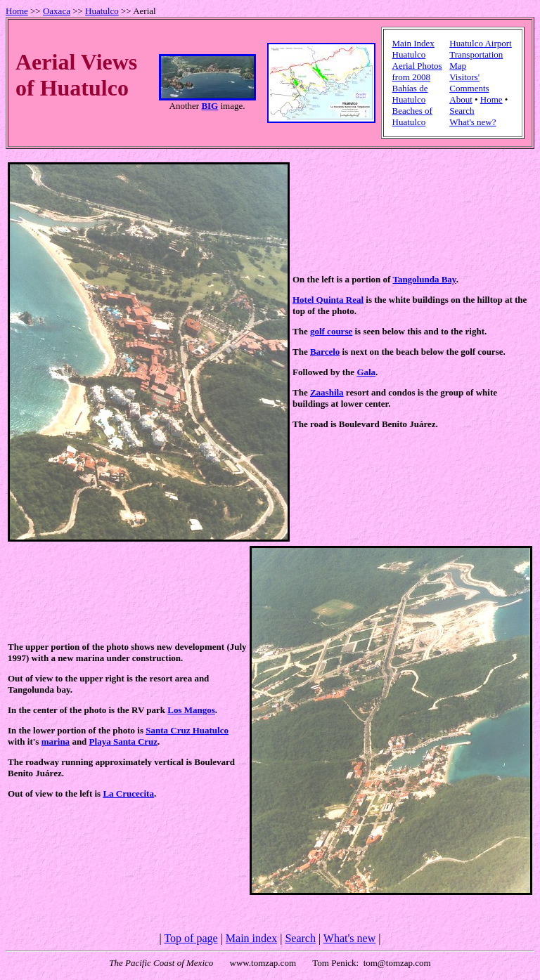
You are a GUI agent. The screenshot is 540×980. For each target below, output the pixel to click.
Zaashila (327, 392)
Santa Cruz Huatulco (187, 730)
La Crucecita (128, 793)
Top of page (191, 938)
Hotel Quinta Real (328, 300)
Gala (366, 372)
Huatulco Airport (480, 43)
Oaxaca (57, 11)
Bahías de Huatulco (410, 94)
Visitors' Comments (469, 83)
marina (56, 741)
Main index (251, 938)
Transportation (476, 54)
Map (458, 66)
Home (17, 11)
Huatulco (102, 11)
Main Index (413, 43)
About (461, 99)
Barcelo (325, 352)
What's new (349, 938)
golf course (331, 331)
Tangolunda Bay (424, 279)
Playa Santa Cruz (124, 741)
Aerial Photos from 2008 (417, 71)
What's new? (472, 122)
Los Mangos (191, 710)
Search (462, 111)
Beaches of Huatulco (412, 116)
